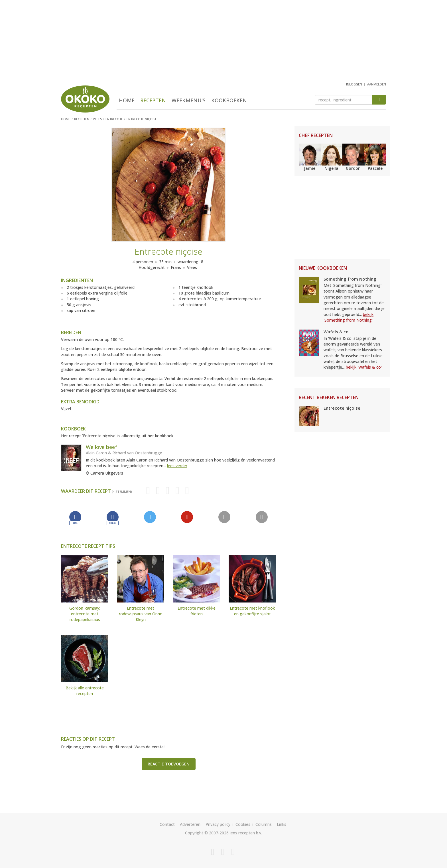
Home (127, 100)
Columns (264, 824)
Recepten (153, 100)
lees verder (177, 466)
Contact (167, 824)
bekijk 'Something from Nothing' (349, 317)
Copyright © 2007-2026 (207, 833)
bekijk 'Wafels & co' (364, 367)
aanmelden (377, 84)
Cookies (243, 824)
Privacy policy (218, 824)
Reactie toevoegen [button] (169, 764)
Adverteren (190, 824)
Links (282, 824)
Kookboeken (229, 100)
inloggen (354, 84)
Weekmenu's (189, 100)
